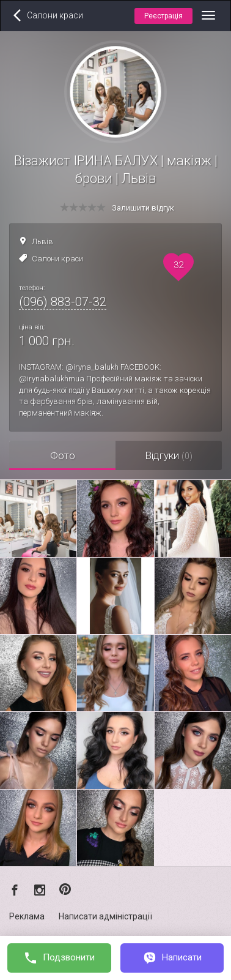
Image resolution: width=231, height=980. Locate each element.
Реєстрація (163, 16)
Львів (42, 241)
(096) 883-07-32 (63, 302)
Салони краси (57, 259)
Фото (63, 455)
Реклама (27, 916)
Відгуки (169, 455)
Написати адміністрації (105, 916)
